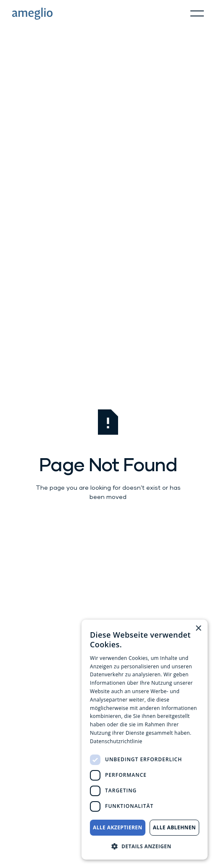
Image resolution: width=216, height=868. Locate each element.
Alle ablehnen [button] (174, 827)
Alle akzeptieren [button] (118, 827)
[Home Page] (32, 13)
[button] (197, 13)
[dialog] (145, 740)
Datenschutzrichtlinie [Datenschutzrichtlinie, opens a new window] (116, 741)
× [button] (198, 629)
